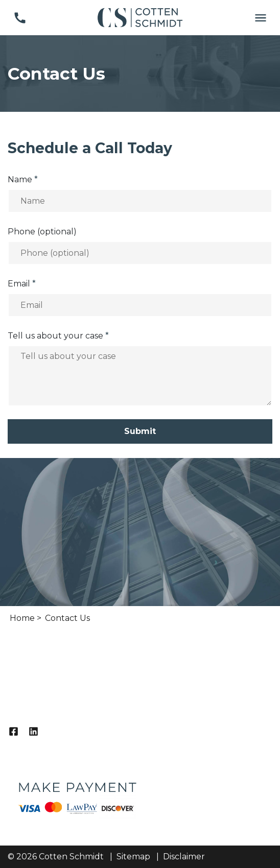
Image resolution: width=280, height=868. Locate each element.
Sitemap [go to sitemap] (133, 857)
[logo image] (77, 792)
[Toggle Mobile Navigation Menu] (260, 18)
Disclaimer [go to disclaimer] (184, 857)
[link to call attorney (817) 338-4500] (20, 18)
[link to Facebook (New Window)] (14, 731)
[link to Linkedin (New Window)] (33, 731)
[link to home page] (140, 17)
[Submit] (140, 431)
